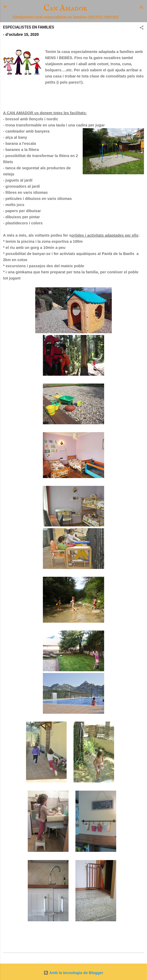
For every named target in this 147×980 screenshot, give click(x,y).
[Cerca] (142, 8)
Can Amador (65, 8)
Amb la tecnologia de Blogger (73, 973)
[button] (142, 28)
